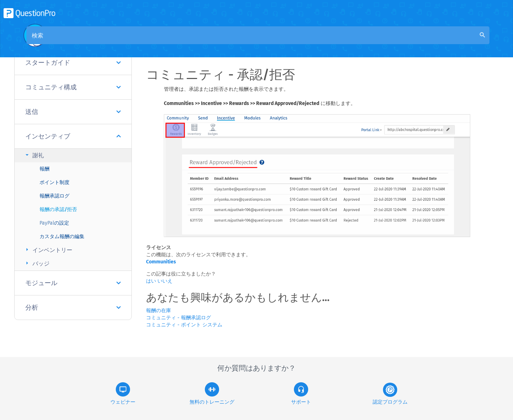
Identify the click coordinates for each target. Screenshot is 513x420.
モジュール (73, 283)
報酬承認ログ (55, 196)
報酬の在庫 (159, 311)
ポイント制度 (55, 182)
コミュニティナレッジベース (220, 43)
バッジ (37, 263)
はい (152, 281)
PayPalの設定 (54, 223)
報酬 (45, 169)
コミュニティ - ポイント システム (184, 325)
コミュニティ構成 (73, 87)
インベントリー (48, 250)
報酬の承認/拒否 (58, 209)
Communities (161, 262)
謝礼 (34, 155)
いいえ (165, 281)
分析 (73, 308)
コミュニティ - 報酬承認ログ (178, 318)
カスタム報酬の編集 (62, 237)
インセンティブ (73, 136)
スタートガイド (73, 63)
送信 (73, 112)
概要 (170, 43)
